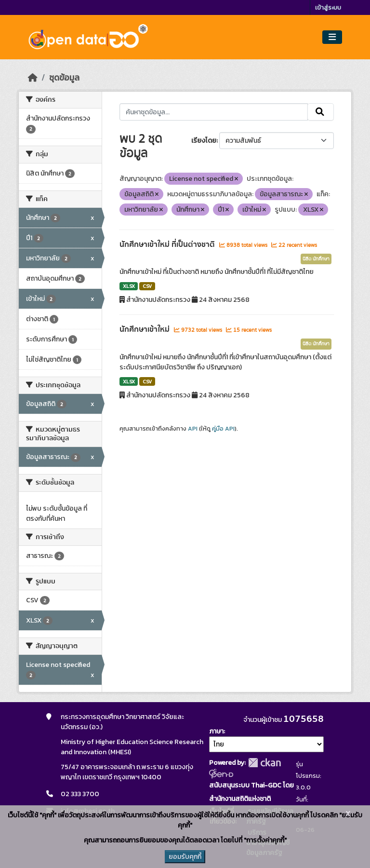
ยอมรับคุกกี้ (185, 857)
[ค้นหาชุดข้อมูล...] (214, 112)
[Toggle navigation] (332, 37)
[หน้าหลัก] (33, 78)
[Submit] (321, 112)
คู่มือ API (223, 429)
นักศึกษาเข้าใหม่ (145, 329)
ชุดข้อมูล (64, 78)
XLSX (129, 286)
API (193, 429)
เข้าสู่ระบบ (328, 7)
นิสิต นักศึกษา (316, 259)
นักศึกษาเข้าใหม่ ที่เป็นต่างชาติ (168, 244)
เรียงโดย (204, 141)
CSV (147, 286)
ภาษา (216, 731)
